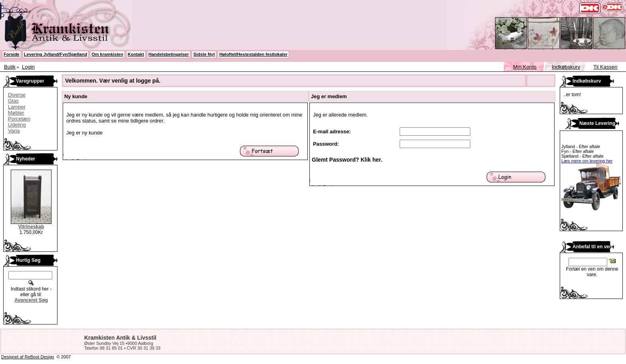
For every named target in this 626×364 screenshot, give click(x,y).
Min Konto (525, 67)
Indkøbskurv (566, 67)
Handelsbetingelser (169, 54)
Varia (14, 131)
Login (28, 67)
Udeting (17, 125)
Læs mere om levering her (587, 161)
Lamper (17, 107)
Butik (10, 67)
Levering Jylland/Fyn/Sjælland (55, 54)
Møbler (16, 113)
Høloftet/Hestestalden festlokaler (253, 54)
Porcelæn (19, 119)
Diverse (17, 95)
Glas (13, 101)
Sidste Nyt (204, 54)
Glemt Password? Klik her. (347, 160)
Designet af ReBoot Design (28, 357)
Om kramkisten (107, 54)
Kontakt (136, 54)
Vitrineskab (31, 227)
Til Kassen (605, 67)
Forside (12, 54)
